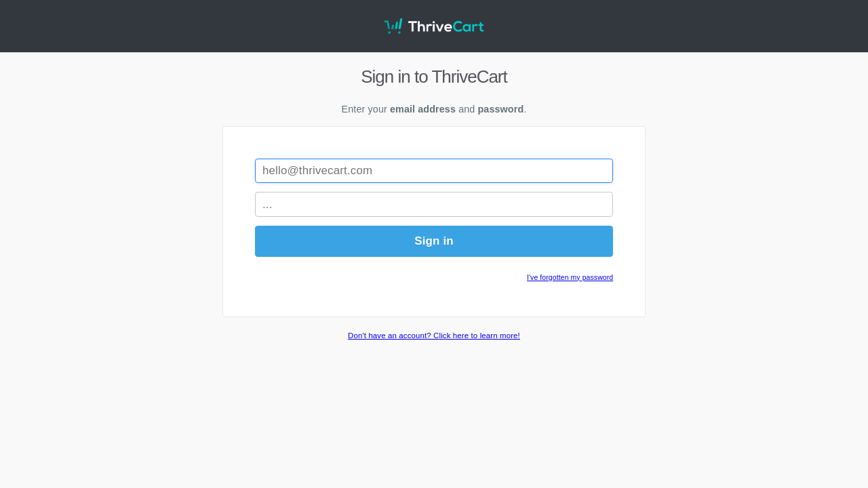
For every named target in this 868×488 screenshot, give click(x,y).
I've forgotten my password (570, 278)
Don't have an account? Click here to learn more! (434, 335)
